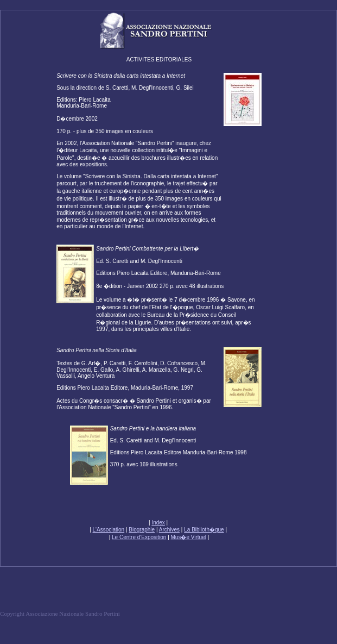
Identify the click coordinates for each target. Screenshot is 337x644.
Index (158, 523)
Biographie (142, 530)
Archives (169, 530)
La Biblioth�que (204, 530)
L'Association (109, 530)
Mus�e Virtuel (189, 537)
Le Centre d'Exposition (139, 537)
